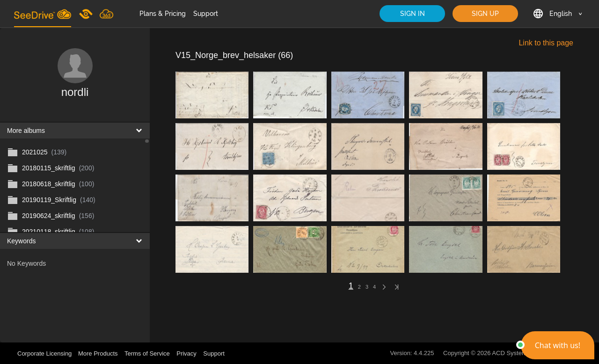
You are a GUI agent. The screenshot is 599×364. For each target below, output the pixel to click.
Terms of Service (147, 353)
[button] (558, 345)
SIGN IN (413, 14)
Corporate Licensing (45, 353)
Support (206, 14)
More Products (98, 353)
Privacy (186, 353)
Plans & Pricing (163, 14)
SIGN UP (485, 14)
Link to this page (546, 43)
